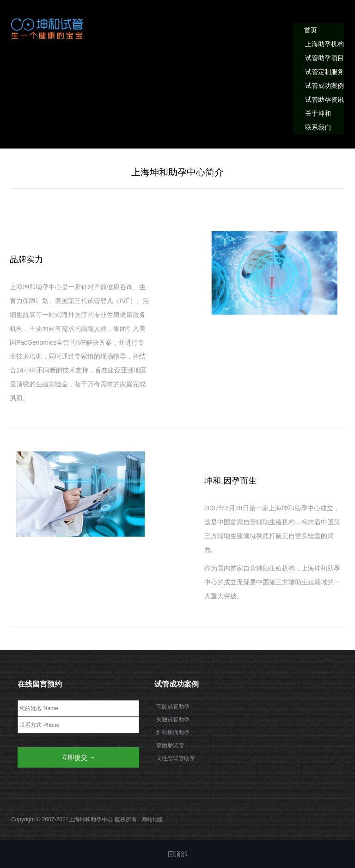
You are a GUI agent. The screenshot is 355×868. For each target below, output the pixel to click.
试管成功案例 (324, 86)
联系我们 (318, 127)
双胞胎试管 (170, 745)
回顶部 (177, 854)
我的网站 (48, 28)
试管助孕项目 (324, 58)
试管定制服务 (324, 72)
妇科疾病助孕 (173, 732)
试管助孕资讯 (324, 99)
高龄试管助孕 (173, 707)
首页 (311, 30)
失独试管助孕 (173, 719)
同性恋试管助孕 (176, 758)
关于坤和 (318, 113)
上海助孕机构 (324, 44)
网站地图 (153, 819)
